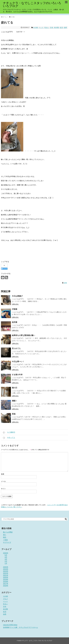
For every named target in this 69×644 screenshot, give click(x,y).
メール (3, 481)
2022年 (6, 573)
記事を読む (15, 304)
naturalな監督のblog (10, 625)
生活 (61, 28)
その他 (35, 28)
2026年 (6, 553)
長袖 (14, 414)
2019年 (6, 579)
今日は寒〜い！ (18, 362)
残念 (5, 537)
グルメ (5, 599)
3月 (6, 559)
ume (65, 283)
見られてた (16, 348)
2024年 (6, 569)
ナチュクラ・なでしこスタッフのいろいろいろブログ (32, 4)
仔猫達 (15, 309)
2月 (6, 561)
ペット (41, 28)
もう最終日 (9, 432)
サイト (3, 489)
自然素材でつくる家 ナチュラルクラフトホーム (20, 627)
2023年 (6, 571)
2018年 (6, 582)
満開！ (15, 401)
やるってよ (9, 438)
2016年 (6, 586)
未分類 (56, 28)
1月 (6, 563)
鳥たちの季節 (8, 532)
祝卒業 (15, 322)
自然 (65, 28)
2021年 (6, 575)
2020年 (6, 577)
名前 (3, 474)
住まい (47, 28)
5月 (6, 555)
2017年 (6, 584)
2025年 (6, 567)
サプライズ (7, 542)
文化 (52, 28)
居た (5, 535)
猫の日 (15, 388)
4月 (6, 557)
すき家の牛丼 (17, 375)
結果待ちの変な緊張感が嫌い (23, 335)
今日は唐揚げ (17, 296)
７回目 (5, 540)
